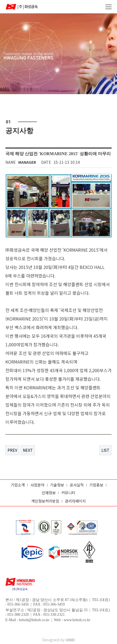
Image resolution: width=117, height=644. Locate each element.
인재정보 (49, 493)
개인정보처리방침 (45, 501)
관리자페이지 (75, 501)
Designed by (58, 640)
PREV (12, 450)
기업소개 (18, 485)
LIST (105, 450)
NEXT (28, 450)
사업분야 (37, 485)
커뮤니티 (68, 493)
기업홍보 (96, 485)
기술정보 (57, 485)
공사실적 (77, 485)
